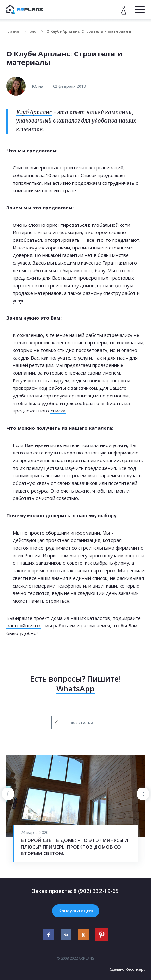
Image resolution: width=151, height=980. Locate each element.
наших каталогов (90, 618)
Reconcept (135, 969)
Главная (14, 31)
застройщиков (24, 625)
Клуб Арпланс (34, 113)
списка (58, 411)
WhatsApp (75, 689)
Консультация (76, 911)
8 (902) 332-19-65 (96, 891)
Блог (34, 31)
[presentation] (8, 794)
